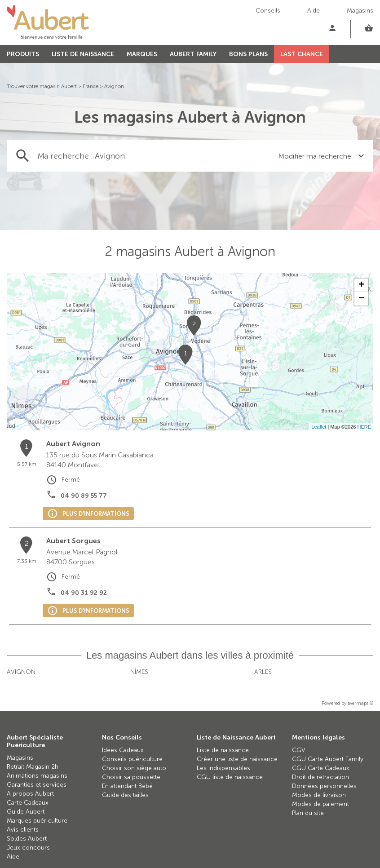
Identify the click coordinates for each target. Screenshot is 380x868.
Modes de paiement (320, 804)
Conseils (268, 11)
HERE (364, 427)
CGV (299, 750)
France (91, 86)
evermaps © (360, 703)
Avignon (114, 86)
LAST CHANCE (302, 54)
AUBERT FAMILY (193, 54)
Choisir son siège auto (134, 768)
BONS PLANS (248, 54)
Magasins (360, 11)
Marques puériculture (37, 821)
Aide (314, 11)
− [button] (361, 299)
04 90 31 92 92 (84, 593)
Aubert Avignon (73, 444)
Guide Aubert (26, 812)
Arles (263, 672)
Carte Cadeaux (28, 803)
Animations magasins (37, 776)
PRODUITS (23, 54)
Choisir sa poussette (131, 777)
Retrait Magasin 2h (33, 767)
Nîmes (139, 672)
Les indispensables (223, 768)
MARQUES (142, 54)
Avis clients (23, 830)
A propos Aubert (30, 794)
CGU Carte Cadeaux (321, 768)
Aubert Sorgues (73, 541)
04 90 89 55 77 (84, 496)
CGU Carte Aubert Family (328, 759)
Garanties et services (37, 785)
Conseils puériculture (132, 759)
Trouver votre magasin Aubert (42, 86)
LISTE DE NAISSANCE (83, 54)
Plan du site (308, 813)
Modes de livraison (319, 795)
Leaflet (319, 427)
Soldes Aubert (27, 839)
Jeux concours (28, 848)
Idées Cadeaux (123, 750)
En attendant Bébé (127, 786)
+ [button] (361, 285)
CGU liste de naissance (230, 777)
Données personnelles (324, 786)
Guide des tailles (125, 795)
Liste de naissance (223, 750)
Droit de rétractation (320, 777)
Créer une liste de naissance (237, 759)
